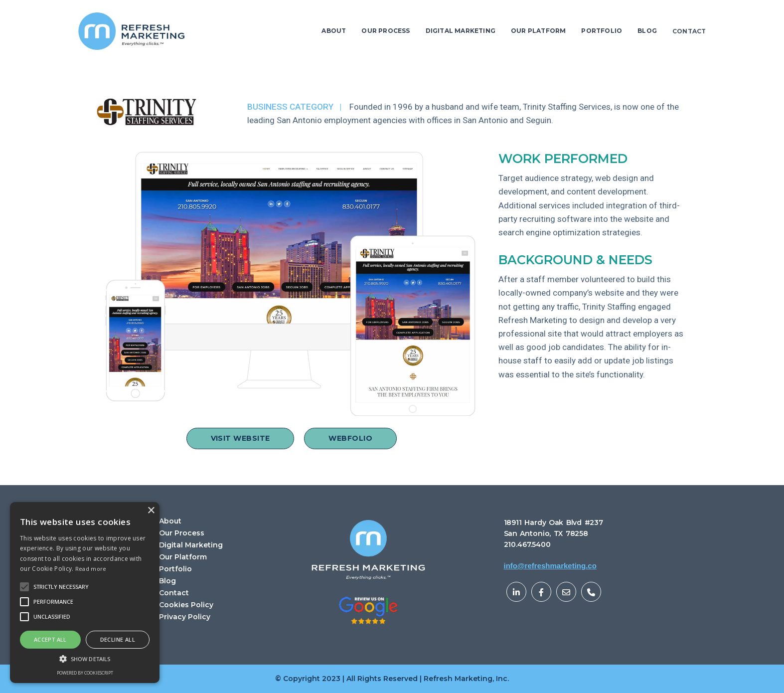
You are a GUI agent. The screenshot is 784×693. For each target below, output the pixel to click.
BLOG (647, 31)
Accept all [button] (50, 639)
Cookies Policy (186, 605)
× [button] (151, 511)
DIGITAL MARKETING (461, 31)
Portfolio (175, 569)
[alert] (85, 593)
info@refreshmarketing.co (550, 566)
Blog (167, 581)
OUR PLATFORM (538, 31)
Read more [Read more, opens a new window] (91, 569)
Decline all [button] (118, 639)
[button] (61, 587)
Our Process (182, 533)
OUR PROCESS (386, 31)
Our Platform (183, 557)
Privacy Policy (185, 617)
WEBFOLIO (350, 438)
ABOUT (334, 31)
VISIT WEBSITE (240, 438)
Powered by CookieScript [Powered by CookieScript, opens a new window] (85, 673)
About (170, 521)
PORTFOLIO (602, 31)
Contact (174, 593)
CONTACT (689, 31)
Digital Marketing (191, 545)
